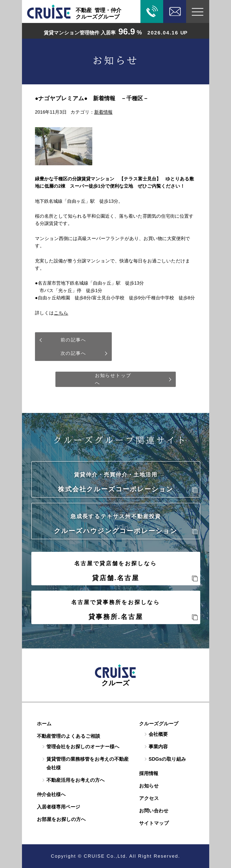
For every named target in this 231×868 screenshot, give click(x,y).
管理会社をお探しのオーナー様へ (83, 747)
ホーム (44, 724)
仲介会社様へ (51, 794)
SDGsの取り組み (167, 759)
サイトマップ (154, 823)
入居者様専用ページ (59, 807)
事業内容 (158, 747)
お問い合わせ (154, 811)
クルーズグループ (159, 724)
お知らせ (149, 786)
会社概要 (158, 734)
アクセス (149, 798)
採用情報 (149, 773)
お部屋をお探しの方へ (61, 819)
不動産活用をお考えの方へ (76, 780)
